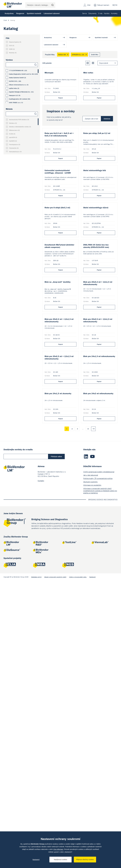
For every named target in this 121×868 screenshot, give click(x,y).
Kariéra (107, 13)
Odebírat (107, 151)
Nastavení (36, 860)
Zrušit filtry (95, 55)
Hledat (52, 5)
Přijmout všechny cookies (85, 860)
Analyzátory (9, 13)
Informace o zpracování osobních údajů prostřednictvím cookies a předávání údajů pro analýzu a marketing (100, 778)
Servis (85, 13)
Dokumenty (92, 13)
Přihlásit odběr (56, 744)
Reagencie (20, 13)
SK (116, 5)
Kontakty (114, 13)
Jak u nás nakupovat (91, 763)
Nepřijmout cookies (60, 860)
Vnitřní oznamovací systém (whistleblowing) (99, 759)
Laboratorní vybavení (52, 13)
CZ (114, 5)
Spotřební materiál (34, 13)
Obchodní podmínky (90, 769)
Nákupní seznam (103, 5)
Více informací (58, 849)
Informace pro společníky (92, 773)
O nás (100, 13)
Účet (89, 5)
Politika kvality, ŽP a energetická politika (98, 766)
